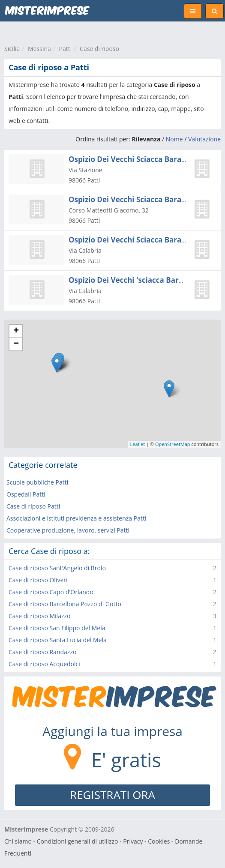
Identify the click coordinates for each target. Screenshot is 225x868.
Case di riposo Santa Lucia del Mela (58, 640)
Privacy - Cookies (146, 841)
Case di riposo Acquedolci (44, 664)
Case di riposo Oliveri (38, 580)
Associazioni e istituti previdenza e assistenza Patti (76, 518)
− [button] (16, 344)
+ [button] (16, 331)
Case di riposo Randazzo (42, 652)
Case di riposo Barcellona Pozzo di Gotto (65, 604)
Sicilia (12, 49)
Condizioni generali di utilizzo (78, 841)
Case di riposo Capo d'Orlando (51, 592)
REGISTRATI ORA (112, 795)
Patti (66, 49)
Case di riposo (99, 49)
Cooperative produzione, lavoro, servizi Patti (68, 530)
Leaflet (138, 444)
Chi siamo (18, 841)
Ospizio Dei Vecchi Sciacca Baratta (130, 159)
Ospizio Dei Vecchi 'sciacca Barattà (131, 280)
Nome (174, 139)
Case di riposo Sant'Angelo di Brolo (57, 568)
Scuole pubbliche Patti (37, 482)
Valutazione (204, 139)
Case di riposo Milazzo (39, 616)
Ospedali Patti (26, 494)
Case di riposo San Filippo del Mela (57, 628)
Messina (39, 49)
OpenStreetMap (173, 444)
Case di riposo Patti (33, 506)
